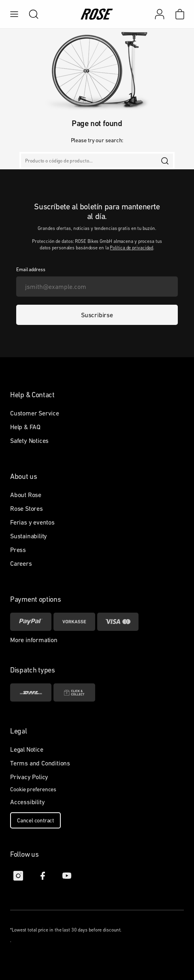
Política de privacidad (131, 248)
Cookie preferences (33, 789)
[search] (30, 14)
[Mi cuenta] (160, 14)
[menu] (14, 14)
